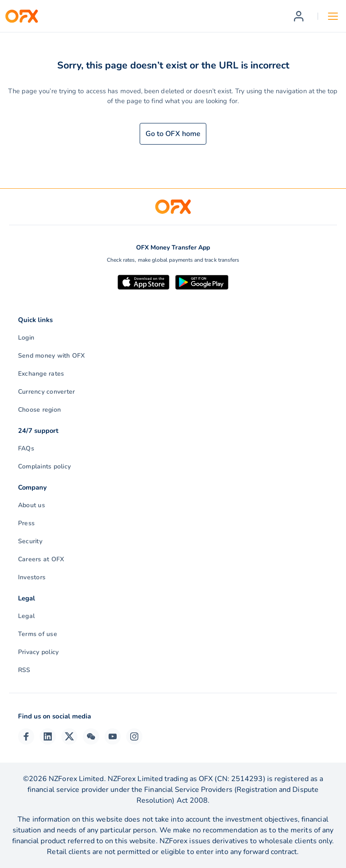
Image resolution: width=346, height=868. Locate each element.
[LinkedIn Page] (48, 736)
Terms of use (38, 634)
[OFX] (22, 16)
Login (26, 338)
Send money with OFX (52, 356)
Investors (32, 577)
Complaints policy (44, 466)
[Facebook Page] (26, 736)
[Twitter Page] (69, 736)
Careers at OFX (41, 559)
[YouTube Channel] (113, 736)
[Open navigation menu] (333, 16)
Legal (26, 616)
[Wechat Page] (91, 736)
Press (26, 523)
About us (32, 505)
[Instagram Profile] (134, 736)
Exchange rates (41, 374)
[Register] (299, 16)
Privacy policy (38, 652)
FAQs (26, 448)
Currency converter (46, 392)
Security (30, 541)
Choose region (39, 410)
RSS (24, 670)
